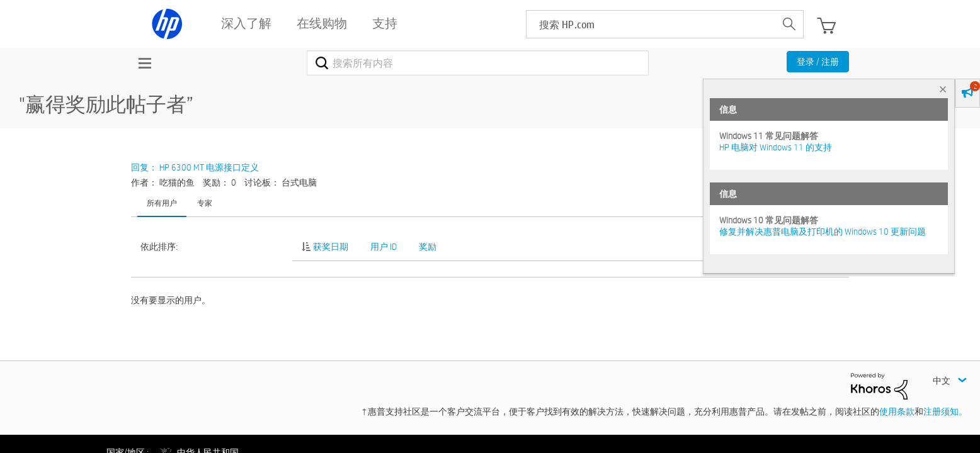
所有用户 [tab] (162, 203)
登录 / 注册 (818, 62)
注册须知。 (945, 411)
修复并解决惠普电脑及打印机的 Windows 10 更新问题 (823, 232)
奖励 (428, 247)
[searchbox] (651, 24)
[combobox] (478, 63)
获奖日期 (331, 247)
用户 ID (384, 247)
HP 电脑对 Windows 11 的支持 (776, 147)
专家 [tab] (205, 203)
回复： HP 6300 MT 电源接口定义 (195, 167)
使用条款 (897, 411)
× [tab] (943, 89)
